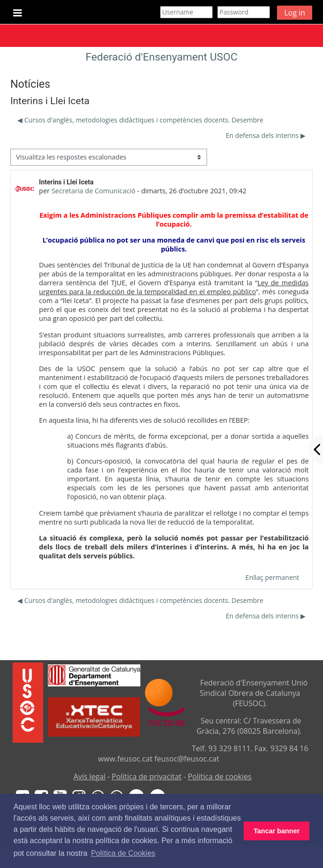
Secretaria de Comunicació (94, 191)
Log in (295, 13)
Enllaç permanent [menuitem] (272, 577)
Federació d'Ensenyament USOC (161, 57)
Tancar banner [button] (277, 831)
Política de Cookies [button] (123, 853)
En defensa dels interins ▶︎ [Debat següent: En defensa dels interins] (266, 135)
